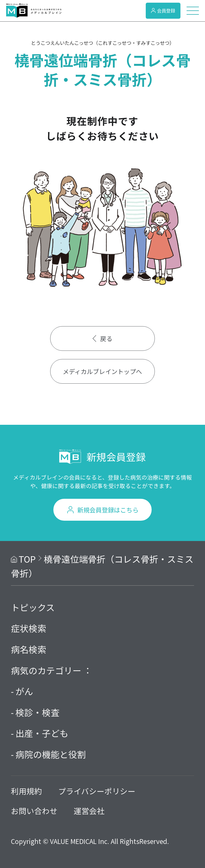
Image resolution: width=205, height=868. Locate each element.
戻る (103, 338)
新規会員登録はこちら (108, 510)
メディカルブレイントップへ (102, 371)
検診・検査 (38, 712)
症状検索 (29, 628)
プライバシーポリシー (97, 791)
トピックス (33, 607)
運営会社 (89, 811)
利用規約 (26, 791)
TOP (27, 559)
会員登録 (163, 11)
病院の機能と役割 (51, 754)
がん (24, 691)
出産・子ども (42, 733)
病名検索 (29, 649)
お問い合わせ (34, 811)
